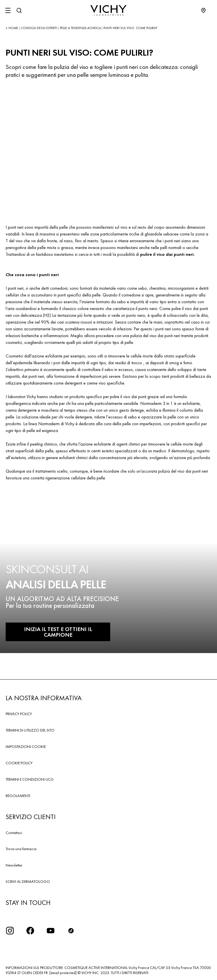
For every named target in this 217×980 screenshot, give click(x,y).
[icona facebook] (30, 931)
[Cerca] (19, 10)
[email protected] (63, 973)
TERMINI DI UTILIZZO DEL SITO (30, 730)
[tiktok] (71, 931)
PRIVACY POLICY (19, 714)
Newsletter (14, 865)
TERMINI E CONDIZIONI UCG (30, 779)
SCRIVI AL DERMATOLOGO (28, 881)
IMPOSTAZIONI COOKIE (26, 747)
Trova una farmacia (21, 849)
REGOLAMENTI (18, 796)
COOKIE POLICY (19, 763)
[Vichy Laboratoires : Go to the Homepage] (108, 10)
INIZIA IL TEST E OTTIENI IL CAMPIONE (58, 632)
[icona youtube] (51, 931)
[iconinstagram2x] (10, 931)
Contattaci (14, 833)
